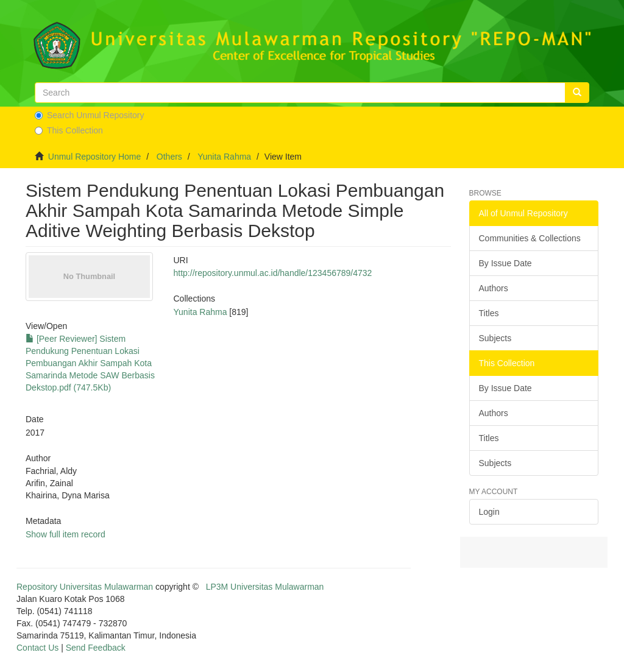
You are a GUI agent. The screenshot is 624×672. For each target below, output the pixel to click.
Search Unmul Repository (90, 115)
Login (489, 512)
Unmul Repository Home (95, 157)
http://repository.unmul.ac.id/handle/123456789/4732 (273, 273)
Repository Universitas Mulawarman (85, 587)
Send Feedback (96, 648)
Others (169, 157)
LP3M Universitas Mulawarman (265, 587)
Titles (489, 313)
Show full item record (66, 534)
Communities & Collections (530, 238)
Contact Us (37, 648)
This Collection (69, 130)
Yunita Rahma (224, 157)
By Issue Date (505, 263)
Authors (494, 288)
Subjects (495, 338)
